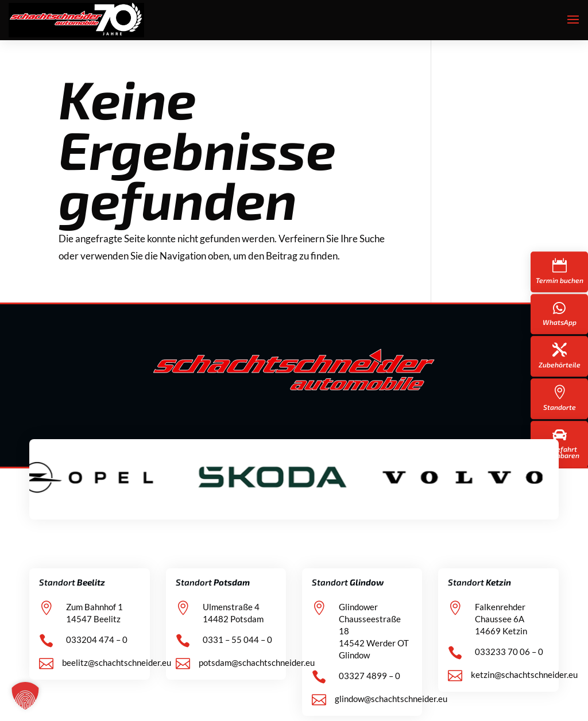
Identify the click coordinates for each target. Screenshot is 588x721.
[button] (25, 696)
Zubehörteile (560, 365)
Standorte (560, 407)
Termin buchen (560, 280)
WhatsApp (560, 322)
